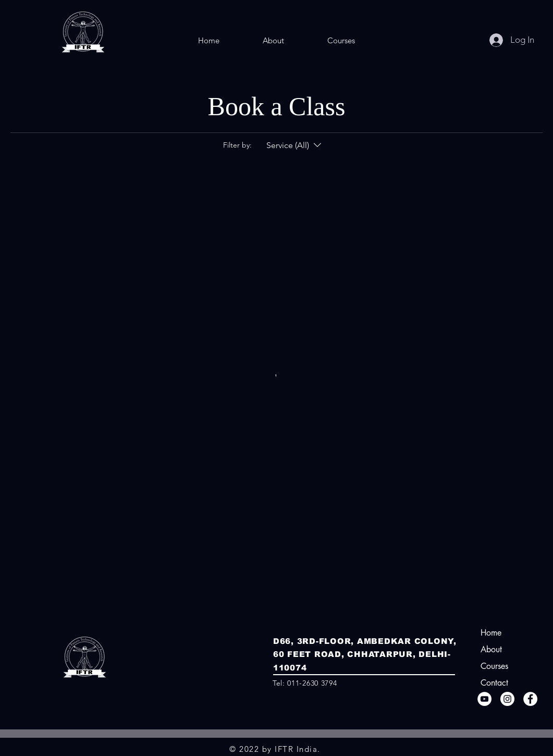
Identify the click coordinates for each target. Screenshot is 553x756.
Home (491, 633)
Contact (494, 683)
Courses (494, 666)
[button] (341, 41)
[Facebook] (530, 699)
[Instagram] (507, 699)
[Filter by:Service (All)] (295, 145)
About (491, 649)
